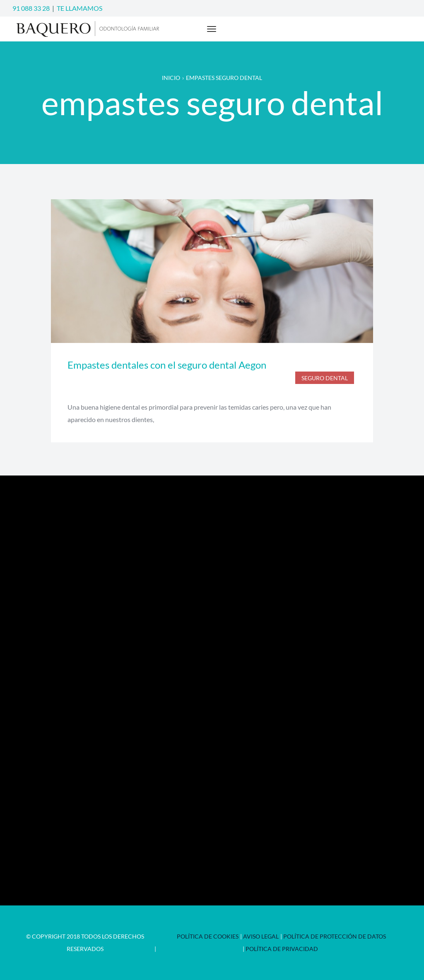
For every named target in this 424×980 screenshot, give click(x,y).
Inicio (171, 78)
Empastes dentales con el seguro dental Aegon (167, 365)
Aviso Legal (261, 936)
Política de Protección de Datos (335, 936)
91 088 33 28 (31, 8)
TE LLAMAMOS (79, 8)
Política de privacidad (282, 949)
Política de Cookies (208, 936)
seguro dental (325, 378)
